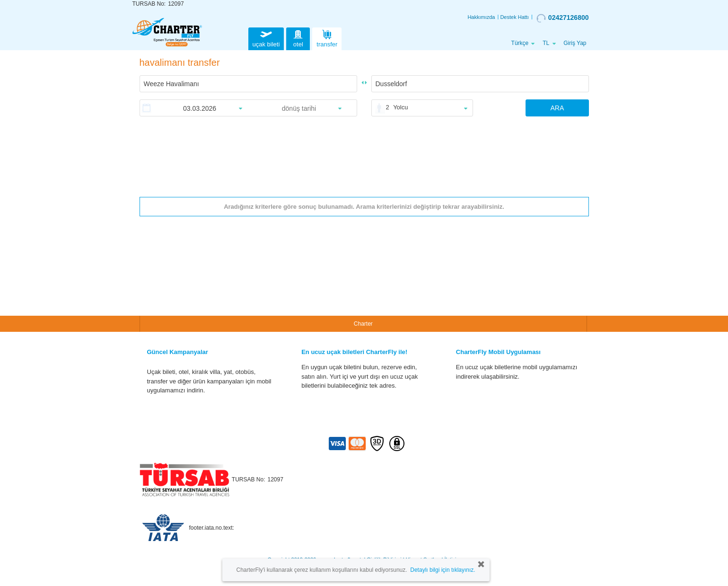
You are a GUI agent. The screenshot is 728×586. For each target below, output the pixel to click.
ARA (557, 108)
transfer (327, 38)
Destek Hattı (514, 17)
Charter (363, 324)
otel (298, 38)
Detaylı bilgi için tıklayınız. (443, 570)
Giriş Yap (575, 43)
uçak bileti (266, 38)
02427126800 (563, 18)
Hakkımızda (481, 17)
